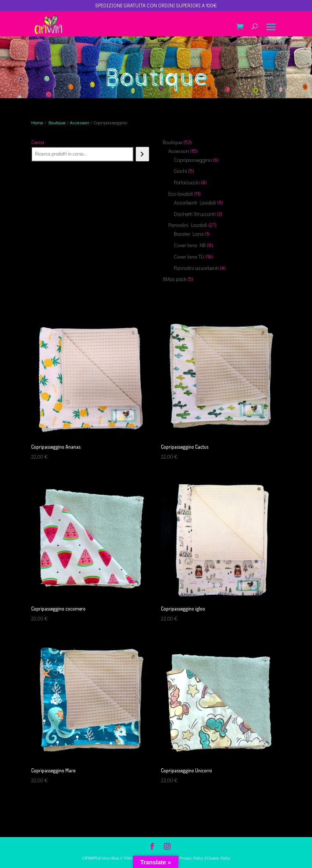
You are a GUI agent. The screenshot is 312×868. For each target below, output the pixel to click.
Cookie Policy (218, 858)
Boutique (57, 122)
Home (37, 122)
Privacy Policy (191, 858)
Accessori (80, 122)
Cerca (38, 142)
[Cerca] (142, 154)
